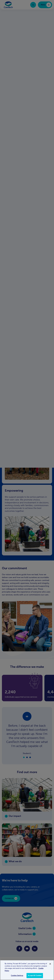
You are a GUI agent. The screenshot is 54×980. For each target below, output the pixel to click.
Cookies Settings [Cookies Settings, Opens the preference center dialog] (17, 975)
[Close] (50, 964)
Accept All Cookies (35, 975)
